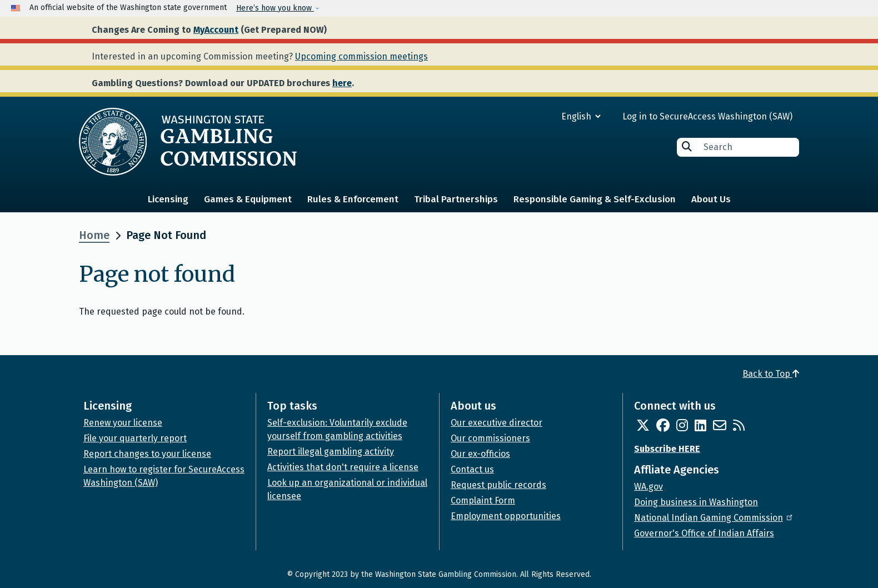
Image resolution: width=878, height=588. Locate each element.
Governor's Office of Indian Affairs (704, 533)
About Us (711, 199)
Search (687, 146)
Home (94, 235)
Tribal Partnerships (456, 199)
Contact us (472, 469)
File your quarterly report (135, 438)
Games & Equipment (248, 199)
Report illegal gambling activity (331, 452)
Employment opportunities (506, 516)
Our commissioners (490, 438)
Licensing (168, 199)
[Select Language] (541, 116)
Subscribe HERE (667, 449)
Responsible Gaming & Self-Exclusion (595, 199)
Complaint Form (483, 500)
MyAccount (216, 30)
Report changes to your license (147, 454)
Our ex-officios (480, 454)
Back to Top (771, 374)
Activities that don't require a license (343, 467)
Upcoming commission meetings (361, 56)
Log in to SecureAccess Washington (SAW (706, 116)
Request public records (498, 485)
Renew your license (123, 423)
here (342, 83)
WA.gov (648, 487)
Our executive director (497, 423)
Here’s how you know (275, 8)
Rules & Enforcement (353, 199)
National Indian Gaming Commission (714, 518)
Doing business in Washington (696, 502)
